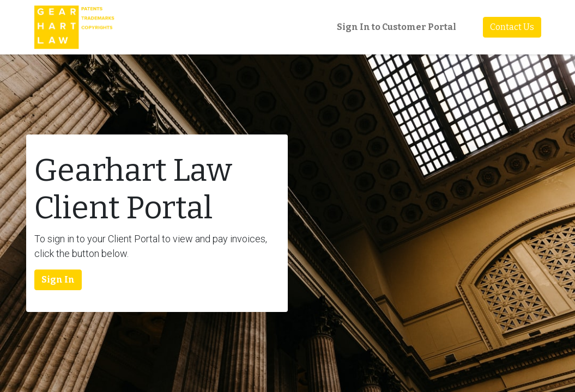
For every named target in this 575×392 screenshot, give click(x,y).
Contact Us (512, 27)
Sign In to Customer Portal (397, 27)
